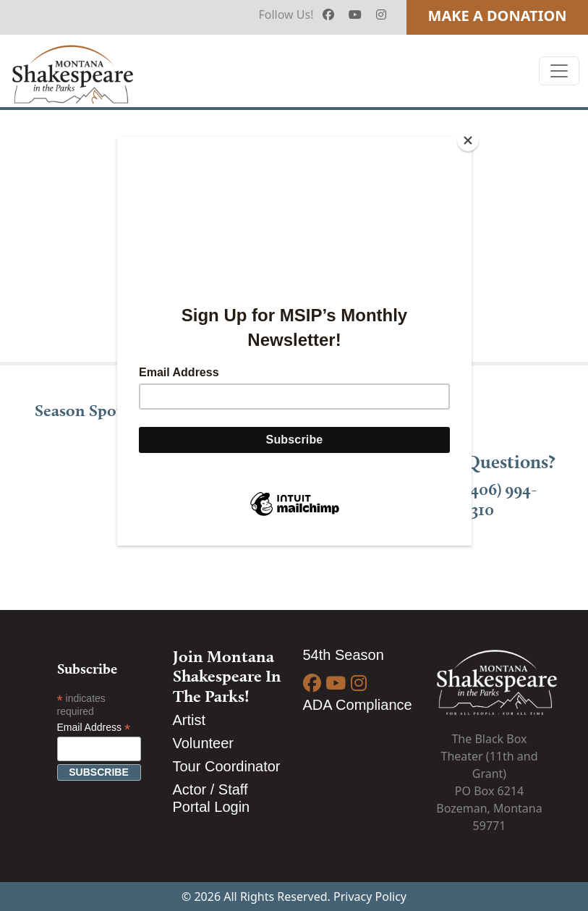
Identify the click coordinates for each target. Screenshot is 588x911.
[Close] (468, 140)
